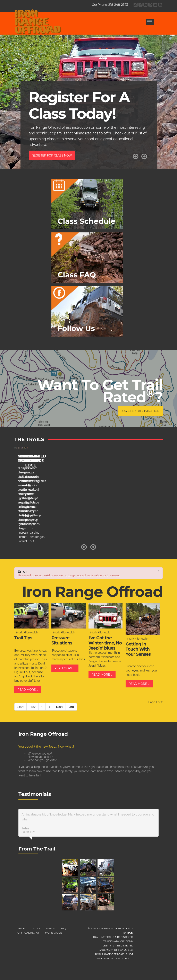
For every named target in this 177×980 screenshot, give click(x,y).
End (71, 707)
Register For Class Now (52, 155)
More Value (53, 933)
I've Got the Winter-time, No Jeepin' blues (105, 643)
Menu (150, 22)
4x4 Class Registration (141, 411)
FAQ (63, 928)
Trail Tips (23, 638)
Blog (36, 928)
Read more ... (28, 690)
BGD (130, 933)
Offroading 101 (28, 933)
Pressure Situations (62, 640)
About (22, 928)
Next (59, 707)
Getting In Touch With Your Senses (138, 649)
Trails (50, 928)
